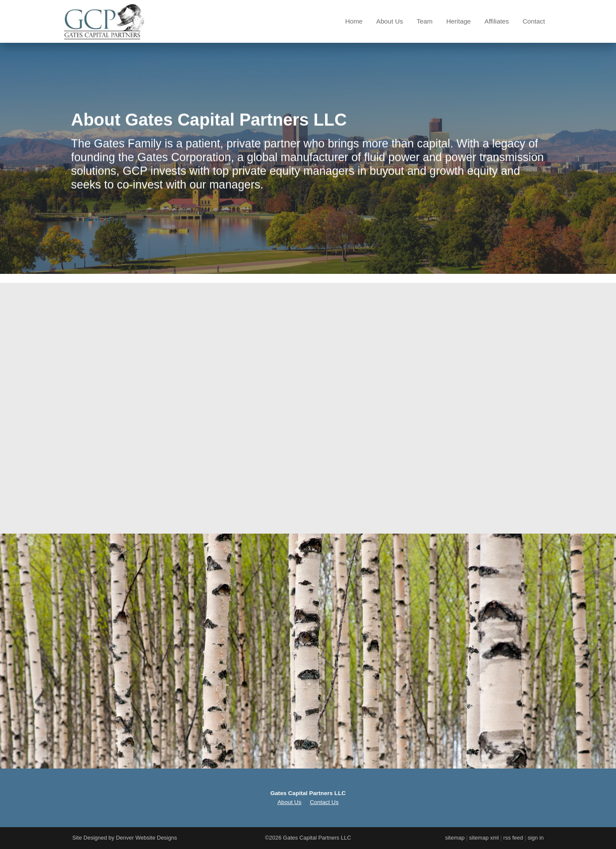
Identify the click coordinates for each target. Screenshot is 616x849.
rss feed (513, 838)
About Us (390, 21)
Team (425, 21)
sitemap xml (484, 838)
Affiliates (497, 21)
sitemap (455, 838)
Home (354, 21)
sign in (536, 838)
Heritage (458, 21)
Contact (534, 21)
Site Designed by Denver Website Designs (125, 838)
